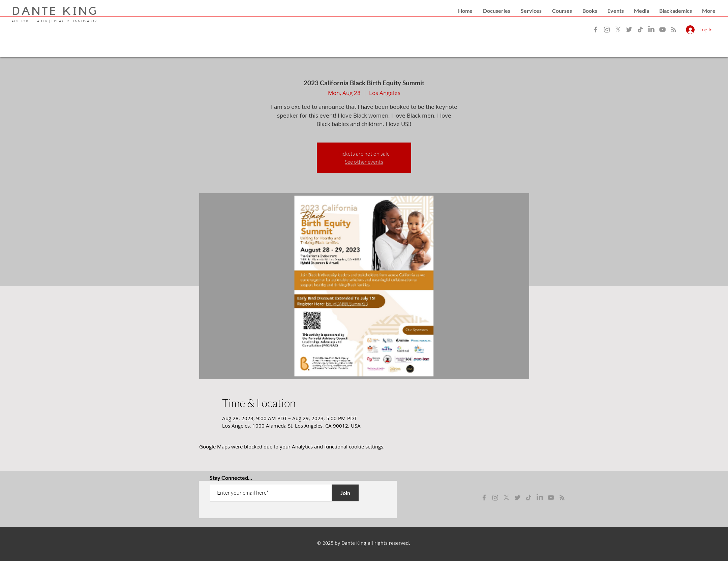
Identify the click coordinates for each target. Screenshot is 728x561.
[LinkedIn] (651, 29)
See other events (364, 162)
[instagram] (495, 497)
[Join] (345, 493)
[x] (506, 497)
